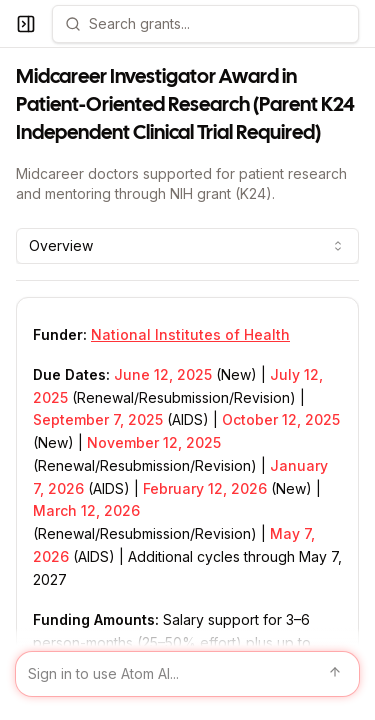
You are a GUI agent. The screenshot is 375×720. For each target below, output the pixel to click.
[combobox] (187, 246)
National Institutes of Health (190, 334)
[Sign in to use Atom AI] (187, 674)
